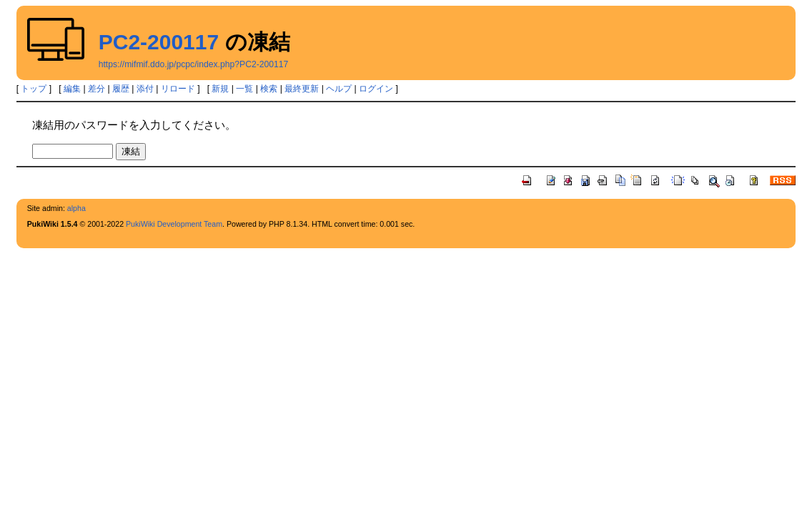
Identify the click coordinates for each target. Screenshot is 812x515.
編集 (72, 89)
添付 (145, 89)
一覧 (244, 89)
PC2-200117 (159, 42)
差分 (96, 89)
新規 (220, 89)
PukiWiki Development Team (174, 224)
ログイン (376, 89)
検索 (269, 89)
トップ (34, 89)
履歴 (121, 89)
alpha (76, 208)
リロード (178, 89)
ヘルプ (339, 89)
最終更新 (302, 89)
